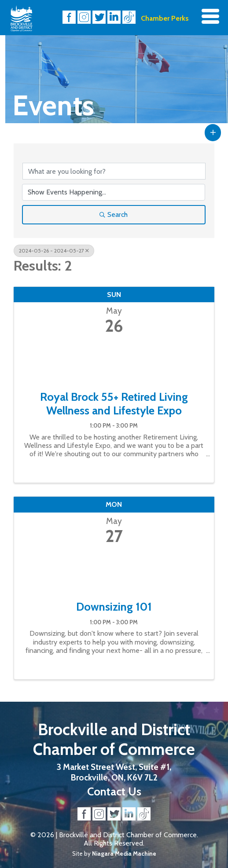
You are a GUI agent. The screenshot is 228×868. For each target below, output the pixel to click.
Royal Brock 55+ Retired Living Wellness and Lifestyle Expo (114, 404)
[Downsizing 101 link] (114, 570)
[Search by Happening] (114, 192)
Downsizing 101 (114, 607)
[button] (213, 132)
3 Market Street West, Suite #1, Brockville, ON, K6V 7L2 (114, 772)
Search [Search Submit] (114, 214)
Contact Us (114, 791)
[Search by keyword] (114, 171)
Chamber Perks (165, 18)
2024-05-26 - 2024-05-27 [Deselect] (54, 251)
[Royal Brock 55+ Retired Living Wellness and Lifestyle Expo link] (114, 361)
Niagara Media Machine (124, 853)
